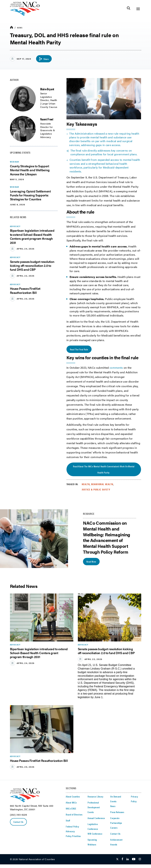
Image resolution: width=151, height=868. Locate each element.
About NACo (71, 803)
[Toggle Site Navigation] (138, 9)
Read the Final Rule (79, 349)
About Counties (73, 797)
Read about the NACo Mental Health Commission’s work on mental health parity (104, 470)
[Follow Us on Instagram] (140, 860)
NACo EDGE (71, 809)
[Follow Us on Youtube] (134, 860)
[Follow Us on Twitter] (117, 860)
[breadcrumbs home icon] (12, 27)
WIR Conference (95, 834)
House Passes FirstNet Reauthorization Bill (25, 291)
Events (91, 812)
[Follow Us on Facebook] (122, 860)
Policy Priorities (73, 836)
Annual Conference (96, 818)
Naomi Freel (47, 119)
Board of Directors (74, 815)
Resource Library (95, 797)
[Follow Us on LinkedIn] (128, 860)
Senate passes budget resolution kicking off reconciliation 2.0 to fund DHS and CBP (32, 266)
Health (86, 484)
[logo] (25, 15)
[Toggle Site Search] (129, 9)
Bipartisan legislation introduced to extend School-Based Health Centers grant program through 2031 (32, 237)
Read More (91, 562)
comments (116, 368)
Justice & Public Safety (96, 490)
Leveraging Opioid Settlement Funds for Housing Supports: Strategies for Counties (30, 195)
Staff (68, 821)
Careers (114, 828)
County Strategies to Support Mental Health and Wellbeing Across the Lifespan (30, 170)
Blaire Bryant (47, 89)
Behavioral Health (102, 484)
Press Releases (117, 812)
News (20, 28)
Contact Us (18, 822)
